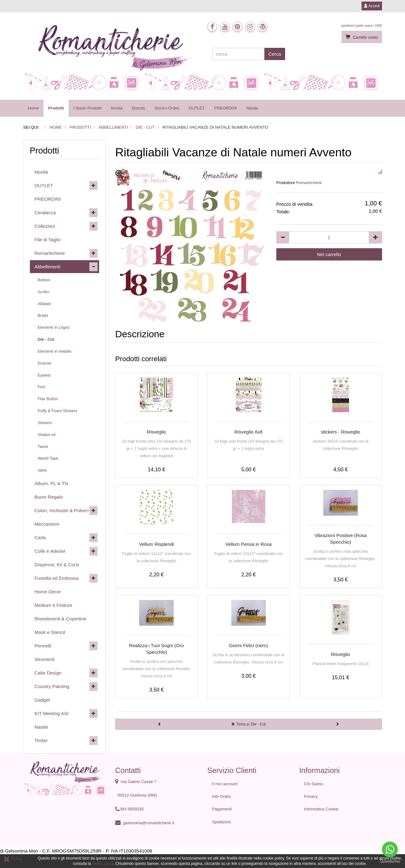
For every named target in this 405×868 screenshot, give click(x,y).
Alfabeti (45, 304)
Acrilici (44, 292)
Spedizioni (222, 822)
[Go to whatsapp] (390, 849)
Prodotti (56, 108)
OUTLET (197, 108)
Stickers (45, 423)
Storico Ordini (167, 108)
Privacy (311, 796)
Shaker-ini (47, 435)
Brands (138, 108)
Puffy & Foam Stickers (58, 411)
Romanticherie (309, 183)
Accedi (372, 6)
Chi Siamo (313, 784)
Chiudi (12, 859)
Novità (117, 108)
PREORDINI (226, 108)
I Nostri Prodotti (87, 108)
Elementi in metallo (55, 351)
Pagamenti (222, 809)
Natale (252, 108)
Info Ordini (222, 796)
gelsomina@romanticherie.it (149, 823)
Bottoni (44, 280)
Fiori (42, 387)
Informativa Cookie (321, 809)
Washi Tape (48, 458)
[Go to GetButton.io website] (390, 862)
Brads (43, 315)
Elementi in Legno (54, 327)
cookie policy (103, 864)
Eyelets (44, 375)
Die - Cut (46, 339)
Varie (42, 470)
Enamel (45, 363)
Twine (43, 447)
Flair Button (48, 399)
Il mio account (225, 784)
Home (34, 108)
